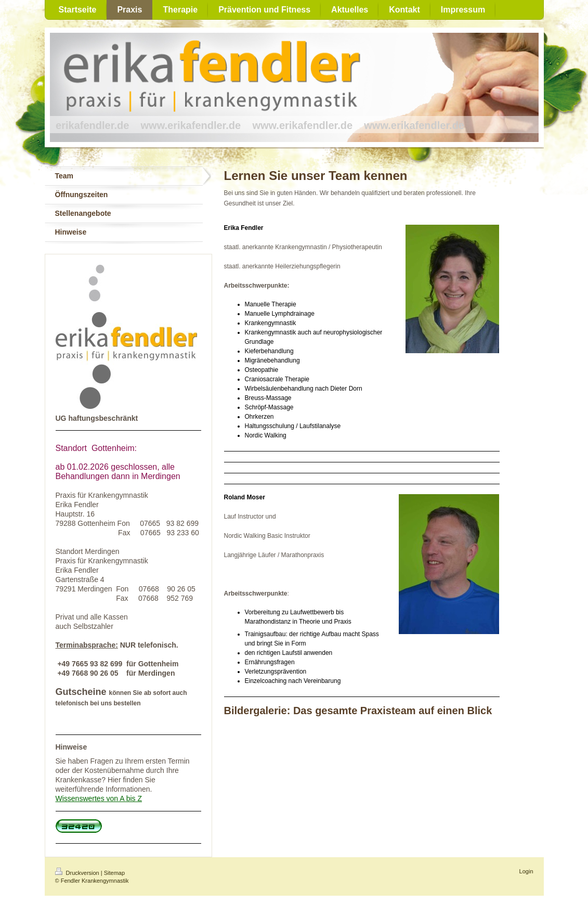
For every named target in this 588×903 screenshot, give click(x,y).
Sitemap (114, 873)
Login (526, 871)
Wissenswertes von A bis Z (99, 798)
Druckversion (78, 873)
